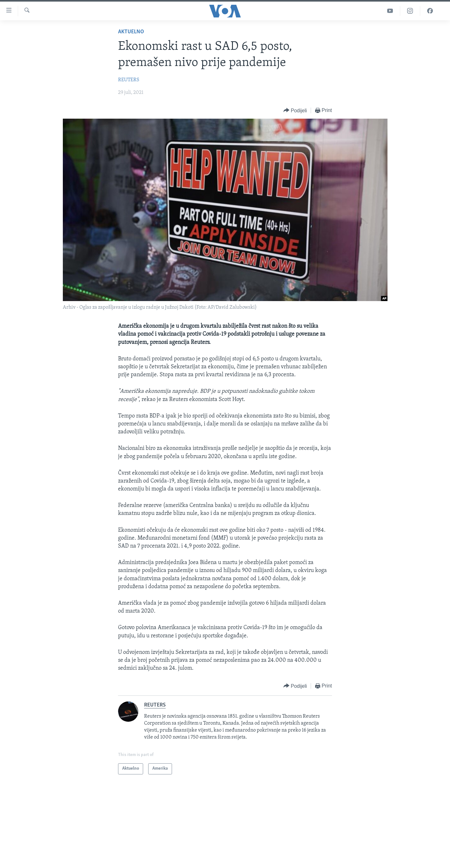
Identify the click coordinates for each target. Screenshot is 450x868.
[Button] (295, 111)
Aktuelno (131, 32)
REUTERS (129, 80)
